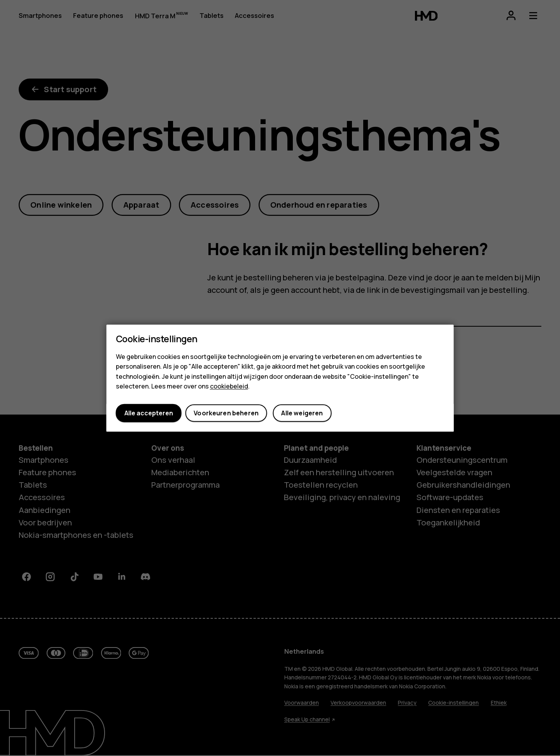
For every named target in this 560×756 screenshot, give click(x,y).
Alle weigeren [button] (302, 413)
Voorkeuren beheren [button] (226, 413)
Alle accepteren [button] (149, 413)
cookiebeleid (229, 386)
